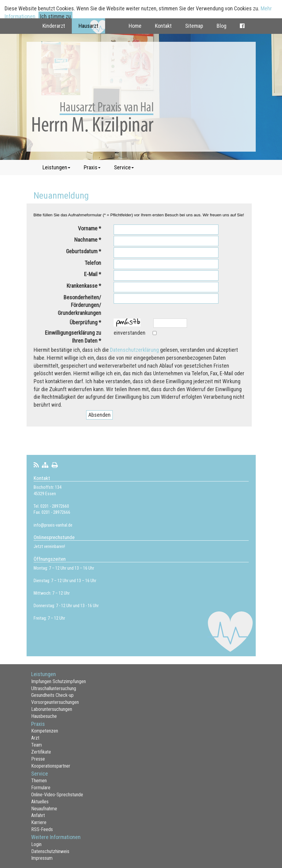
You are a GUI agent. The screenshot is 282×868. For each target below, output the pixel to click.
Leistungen (56, 167)
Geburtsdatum (82, 251)
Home (135, 26)
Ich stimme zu (55, 16)
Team (37, 745)
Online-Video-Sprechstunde (57, 795)
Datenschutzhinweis (50, 851)
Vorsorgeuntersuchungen (55, 702)
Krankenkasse (82, 286)
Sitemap (194, 26)
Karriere (39, 822)
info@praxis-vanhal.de (53, 525)
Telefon (93, 263)
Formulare (41, 788)
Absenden (99, 415)
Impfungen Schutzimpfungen (59, 681)
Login (36, 844)
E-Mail (91, 274)
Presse (38, 759)
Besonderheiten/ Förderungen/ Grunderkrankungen (79, 305)
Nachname (86, 240)
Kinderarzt (54, 26)
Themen (39, 781)
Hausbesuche (44, 716)
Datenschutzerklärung (134, 350)
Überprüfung (84, 322)
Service (124, 167)
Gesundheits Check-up (52, 695)
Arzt (35, 738)
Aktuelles (40, 802)
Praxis (92, 167)
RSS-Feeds (42, 829)
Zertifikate (41, 752)
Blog (222, 26)
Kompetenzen (45, 731)
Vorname (88, 228)
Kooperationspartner (51, 766)
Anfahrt (38, 815)
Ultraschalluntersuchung (54, 688)
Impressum (42, 858)
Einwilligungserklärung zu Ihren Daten (73, 337)
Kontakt (163, 26)
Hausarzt (88, 26)
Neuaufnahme (44, 809)
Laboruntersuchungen (52, 709)
